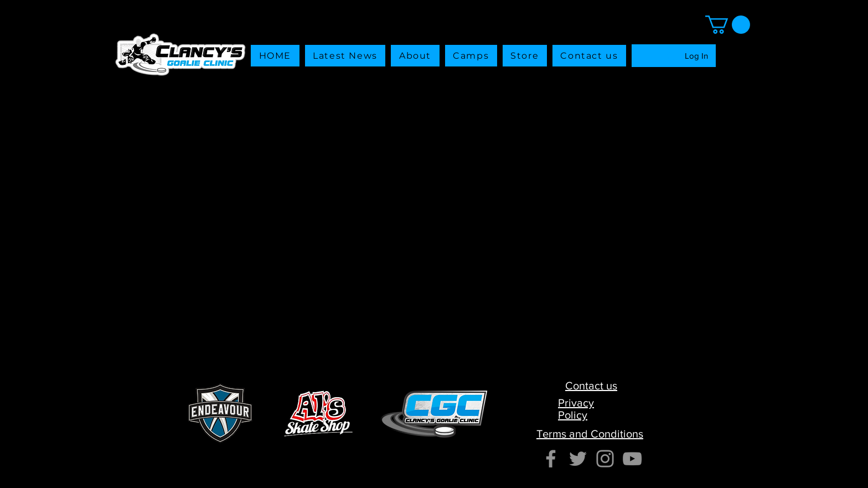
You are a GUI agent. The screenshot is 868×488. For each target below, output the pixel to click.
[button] (525, 56)
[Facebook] (551, 459)
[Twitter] (578, 459)
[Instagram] (605, 459)
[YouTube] (632, 459)
